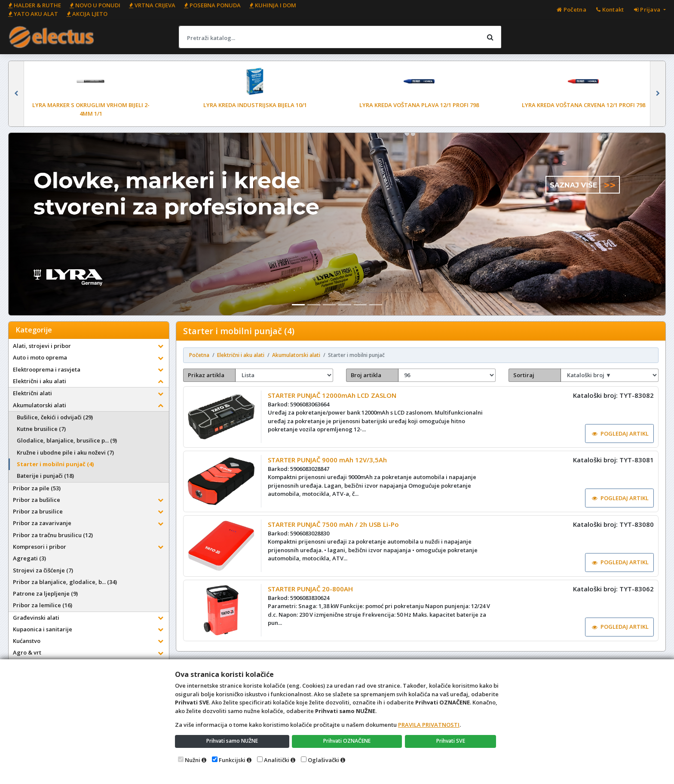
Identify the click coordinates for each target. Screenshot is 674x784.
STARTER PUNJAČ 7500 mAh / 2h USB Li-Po (335, 537)
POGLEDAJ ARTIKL (618, 435)
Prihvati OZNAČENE (348, 741)
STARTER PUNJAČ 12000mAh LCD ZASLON (334, 398)
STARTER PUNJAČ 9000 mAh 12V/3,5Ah (329, 467)
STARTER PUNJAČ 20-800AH (312, 606)
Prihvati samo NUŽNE (233, 741)
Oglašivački (323, 760)
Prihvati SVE (451, 741)
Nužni (193, 760)
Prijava (648, 9)
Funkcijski (232, 760)
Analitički (277, 760)
